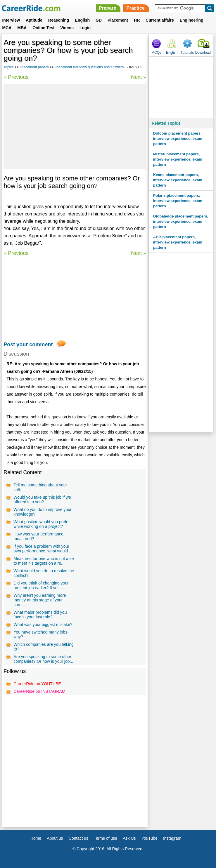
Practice (135, 8)
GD (99, 20)
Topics (8, 67)
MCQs (156, 53)
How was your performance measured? (38, 536)
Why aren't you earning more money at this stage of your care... (40, 600)
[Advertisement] (75, 126)
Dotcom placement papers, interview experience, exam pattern (178, 139)
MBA (22, 28)
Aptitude (34, 20)
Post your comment (28, 345)
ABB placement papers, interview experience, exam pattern (178, 242)
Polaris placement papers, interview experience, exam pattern (178, 201)
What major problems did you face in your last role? (40, 615)
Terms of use (106, 838)
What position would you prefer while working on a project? (42, 524)
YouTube (150, 838)
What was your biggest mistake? (43, 625)
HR (137, 20)
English (82, 20)
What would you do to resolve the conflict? (44, 573)
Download (203, 53)
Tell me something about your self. (40, 487)
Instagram (172, 838)
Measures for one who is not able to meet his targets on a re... (44, 561)
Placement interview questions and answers (90, 67)
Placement (118, 20)
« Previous (16, 77)
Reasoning (59, 20)
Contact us (78, 838)
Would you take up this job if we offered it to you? (42, 500)
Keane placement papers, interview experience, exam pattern (178, 180)
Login (85, 28)
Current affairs (160, 20)
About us (55, 838)
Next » (139, 77)
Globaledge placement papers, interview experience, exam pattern (181, 221)
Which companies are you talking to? (43, 647)
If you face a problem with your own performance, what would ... (43, 549)
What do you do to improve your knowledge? (42, 512)
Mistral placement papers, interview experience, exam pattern (178, 159)
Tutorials (187, 53)
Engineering (192, 20)
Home (36, 838)
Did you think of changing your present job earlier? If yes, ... (41, 585)
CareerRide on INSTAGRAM (39, 691)
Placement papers (35, 67)
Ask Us (129, 838)
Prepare (108, 8)
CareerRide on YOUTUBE (37, 684)
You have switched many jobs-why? (41, 634)
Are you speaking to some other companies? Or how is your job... (43, 659)
